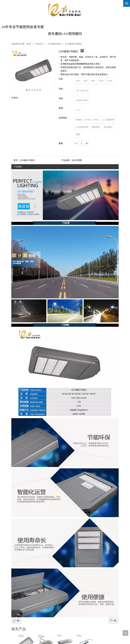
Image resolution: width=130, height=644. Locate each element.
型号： (17, 160)
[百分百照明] (65, 10)
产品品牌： (66, 160)
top (125, 633)
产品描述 (18, 167)
